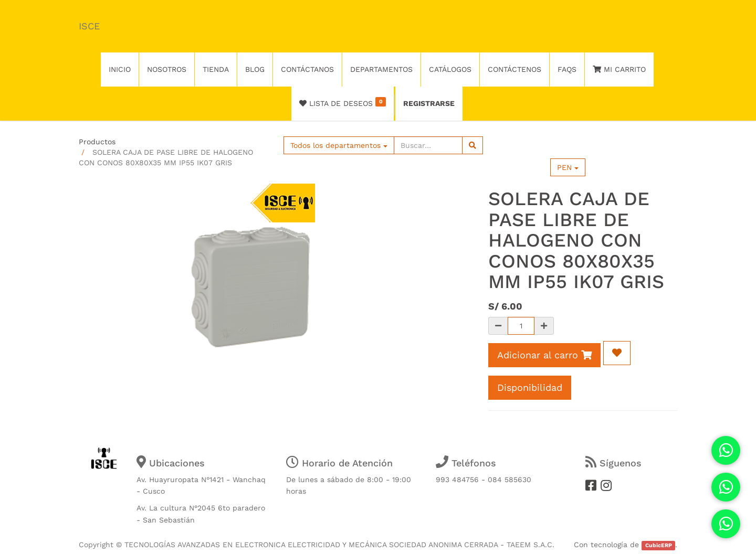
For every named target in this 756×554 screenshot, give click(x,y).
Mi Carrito (619, 69)
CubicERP (659, 545)
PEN (568, 167)
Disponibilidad (530, 387)
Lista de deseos (343, 102)
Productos (97, 142)
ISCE (89, 26)
